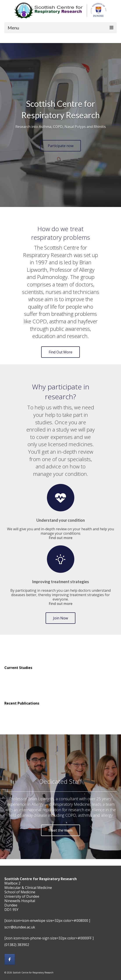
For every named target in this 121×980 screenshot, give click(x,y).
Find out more (60, 538)
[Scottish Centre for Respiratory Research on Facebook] (10, 959)
